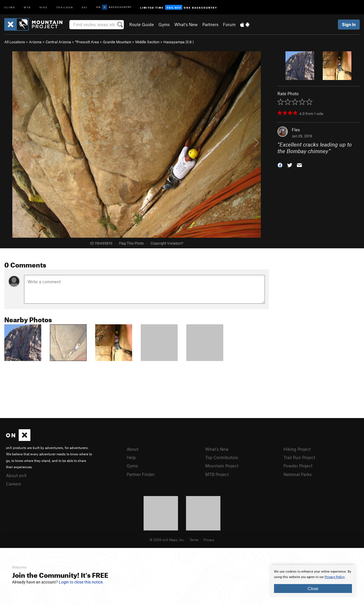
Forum (229, 24)
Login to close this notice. (81, 582)
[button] (280, 164)
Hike (44, 7)
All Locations (15, 42)
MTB (27, 7)
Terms (194, 540)
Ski (85, 7)
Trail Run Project (299, 457)
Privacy (209, 540)
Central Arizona (58, 42)
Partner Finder (141, 474)
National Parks (298, 474)
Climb (10, 7)
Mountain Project (222, 466)
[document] (313, 581)
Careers (13, 484)
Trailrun (65, 7)
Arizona (35, 42)
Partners (210, 24)
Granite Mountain (117, 42)
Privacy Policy (335, 577)
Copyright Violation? (167, 243)
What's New (186, 24)
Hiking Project (297, 449)
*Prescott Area (87, 42)
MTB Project (217, 474)
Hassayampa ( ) (179, 42)
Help (131, 457)
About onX (16, 475)
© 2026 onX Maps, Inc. (167, 540)
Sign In (349, 24)
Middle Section (147, 42)
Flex (296, 130)
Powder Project (298, 466)
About (133, 449)
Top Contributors (222, 457)
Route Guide (142, 24)
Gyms (164, 24)
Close (313, 588)
